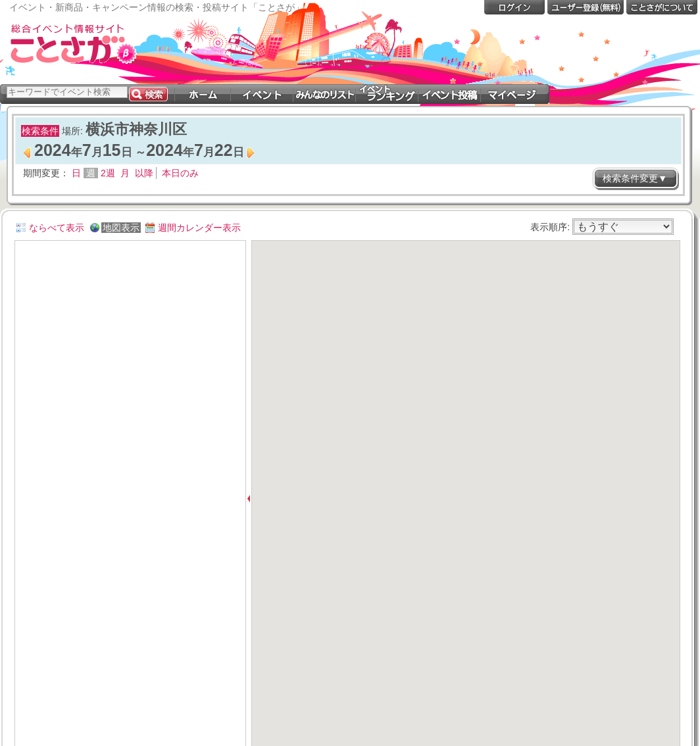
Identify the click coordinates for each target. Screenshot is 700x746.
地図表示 (121, 228)
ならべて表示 (57, 228)
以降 (144, 173)
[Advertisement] (454, 51)
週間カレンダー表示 (199, 228)
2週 (108, 173)
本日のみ (180, 173)
